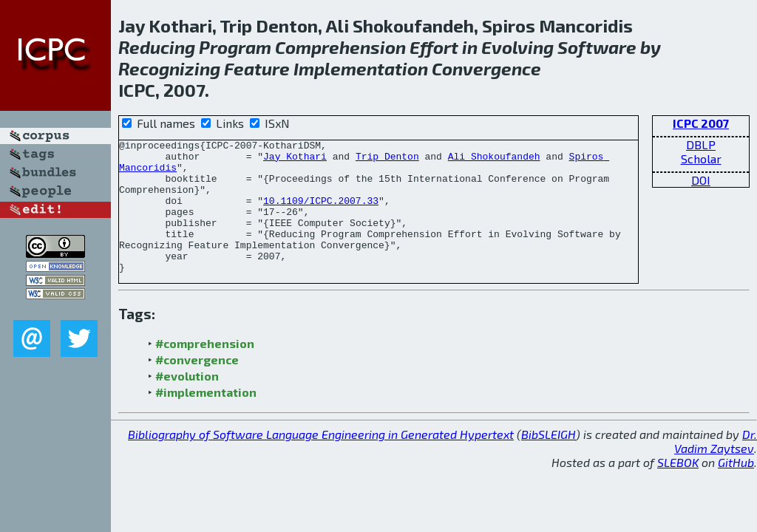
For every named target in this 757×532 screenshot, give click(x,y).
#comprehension (205, 370)
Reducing (157, 47)
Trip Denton (387, 160)
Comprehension (340, 47)
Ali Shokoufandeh (494, 160)
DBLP (701, 144)
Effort (434, 47)
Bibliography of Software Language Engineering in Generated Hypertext (321, 461)
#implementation (206, 419)
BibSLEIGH (549, 461)
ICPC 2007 (701, 123)
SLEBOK (678, 489)
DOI (701, 180)
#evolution (187, 402)
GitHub (736, 489)
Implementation (361, 68)
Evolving (517, 47)
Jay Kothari (295, 160)
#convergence (197, 386)
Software (597, 47)
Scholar (701, 158)
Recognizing (169, 68)
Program (235, 47)
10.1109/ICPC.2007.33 (321, 214)
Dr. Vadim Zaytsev (716, 468)
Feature (257, 68)
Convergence (486, 68)
